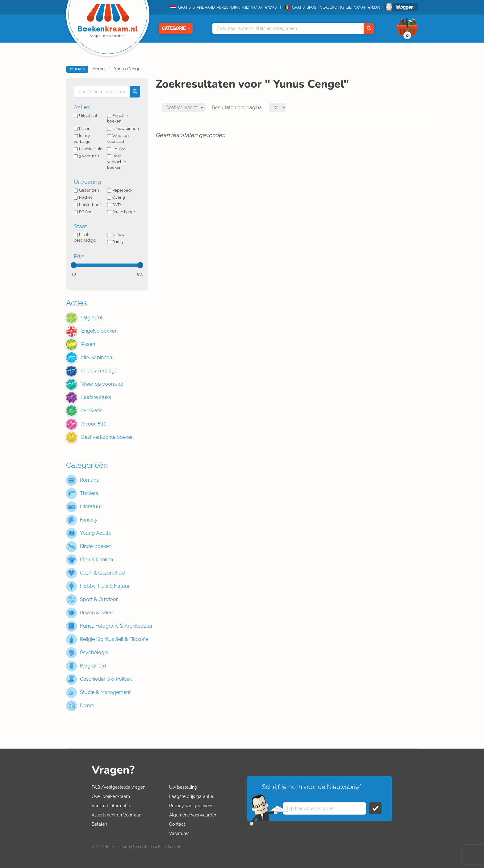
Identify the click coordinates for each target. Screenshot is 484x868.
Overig (116, 197)
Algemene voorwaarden (193, 815)
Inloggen (404, 7)
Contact (177, 824)
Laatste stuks (88, 149)
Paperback (120, 190)
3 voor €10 (86, 156)
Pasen (82, 129)
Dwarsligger (121, 212)
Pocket (83, 197)
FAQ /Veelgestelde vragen (119, 787)
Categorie (176, 28)
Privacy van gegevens (191, 806)
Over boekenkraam (111, 796)
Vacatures (179, 833)
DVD (114, 205)
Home (99, 69)
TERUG (77, 69)
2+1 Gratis (118, 149)
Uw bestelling (183, 787)
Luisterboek (88, 205)
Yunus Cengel (127, 69)
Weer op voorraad (118, 139)
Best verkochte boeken (117, 162)
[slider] (74, 265)
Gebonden (86, 190)
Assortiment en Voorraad (117, 815)
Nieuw (116, 235)
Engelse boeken (117, 118)
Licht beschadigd (85, 238)
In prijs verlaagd (82, 139)
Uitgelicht (86, 116)
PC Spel (84, 212)
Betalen (99, 824)
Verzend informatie (111, 806)
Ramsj (115, 242)
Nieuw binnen (123, 129)
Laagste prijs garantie (191, 796)
